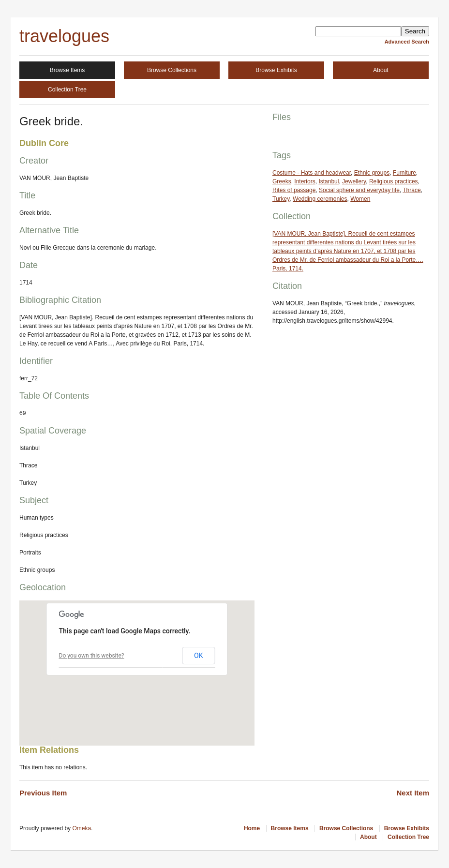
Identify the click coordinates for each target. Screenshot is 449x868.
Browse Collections (172, 70)
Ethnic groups (372, 173)
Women (360, 199)
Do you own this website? (92, 656)
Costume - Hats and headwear (312, 173)
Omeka (82, 828)
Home (252, 828)
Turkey (281, 199)
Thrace (412, 190)
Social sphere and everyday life (359, 190)
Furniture (404, 173)
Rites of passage (294, 190)
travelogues (64, 36)
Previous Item (43, 793)
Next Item (413, 793)
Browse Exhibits (276, 70)
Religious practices (394, 181)
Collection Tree (67, 90)
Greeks (282, 181)
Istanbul (329, 181)
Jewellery (354, 181)
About (381, 70)
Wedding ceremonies (320, 199)
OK (198, 656)
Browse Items (67, 70)
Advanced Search (407, 42)
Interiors (305, 181)
